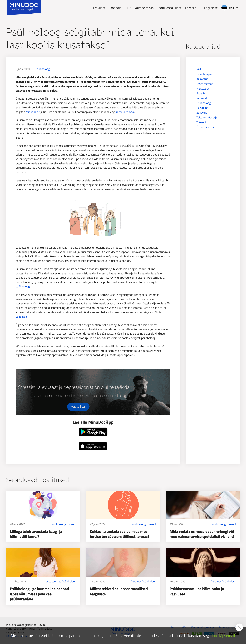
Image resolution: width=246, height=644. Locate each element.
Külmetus (202, 79)
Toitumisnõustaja (207, 117)
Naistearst (203, 89)
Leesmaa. (22, 317)
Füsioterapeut (205, 74)
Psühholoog (43, 69)
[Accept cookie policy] (239, 627)
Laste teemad (205, 84)
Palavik (201, 93)
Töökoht (201, 122)
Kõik (199, 69)
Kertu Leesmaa (125, 112)
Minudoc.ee (33, 112)
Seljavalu (202, 113)
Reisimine (202, 108)
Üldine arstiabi (205, 127)
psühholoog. (23, 286)
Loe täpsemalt (224, 636)
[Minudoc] (24, 8)
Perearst (202, 98)
